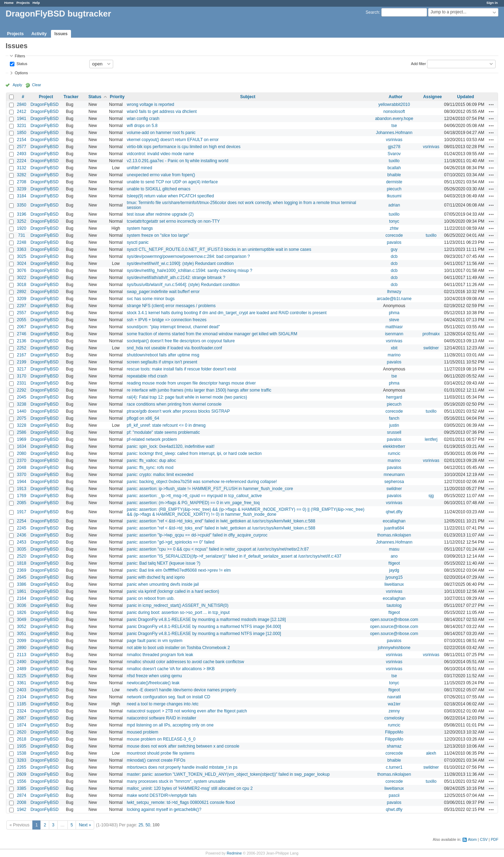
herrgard (394, 397)
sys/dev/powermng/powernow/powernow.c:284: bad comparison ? (188, 256)
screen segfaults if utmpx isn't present (162, 362)
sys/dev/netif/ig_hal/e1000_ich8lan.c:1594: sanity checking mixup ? (190, 271)
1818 (22, 563)
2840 (22, 104)
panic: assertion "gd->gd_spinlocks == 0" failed (171, 542)
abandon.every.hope (394, 119)
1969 (22, 439)
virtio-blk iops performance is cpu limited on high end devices (184, 147)
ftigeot (394, 563)
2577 (22, 147)
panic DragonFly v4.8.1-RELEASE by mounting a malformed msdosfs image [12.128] (206, 620)
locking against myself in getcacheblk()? (164, 810)
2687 (22, 718)
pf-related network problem (152, 439)
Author (396, 97)
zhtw (394, 228)
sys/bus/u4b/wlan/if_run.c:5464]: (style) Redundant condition (183, 285)
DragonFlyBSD (45, 104)
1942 (22, 810)
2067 (22, 327)
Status (21, 63)
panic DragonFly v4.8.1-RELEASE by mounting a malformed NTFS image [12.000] (204, 634)
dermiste (394, 182)
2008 (22, 802)
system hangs (140, 228)
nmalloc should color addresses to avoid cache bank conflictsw (186, 662)
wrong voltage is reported (151, 104)
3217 (22, 369)
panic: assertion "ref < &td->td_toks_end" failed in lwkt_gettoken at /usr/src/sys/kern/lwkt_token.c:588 (221, 521)
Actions (491, 104)
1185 (22, 704)
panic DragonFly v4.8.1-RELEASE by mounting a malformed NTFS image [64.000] (204, 627)
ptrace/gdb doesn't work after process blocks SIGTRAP (178, 411)
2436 (22, 535)
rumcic (394, 453)
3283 (22, 760)
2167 (22, 355)
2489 (22, 669)
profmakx (431, 334)
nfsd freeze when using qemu (154, 676)
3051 (22, 634)
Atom (472, 839)
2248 (22, 242)
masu (394, 549)
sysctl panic (138, 242)
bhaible (394, 175)
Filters (20, 56)
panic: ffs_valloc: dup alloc (151, 461)
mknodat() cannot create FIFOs (156, 760)
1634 (22, 446)
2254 (22, 521)
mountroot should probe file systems (161, 753)
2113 (22, 655)
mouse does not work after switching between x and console (183, 746)
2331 (22, 383)
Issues (61, 34)
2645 (22, 577)
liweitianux (394, 584)
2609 (22, 774)
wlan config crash (143, 119)
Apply (17, 85)
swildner (431, 348)
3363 (22, 249)
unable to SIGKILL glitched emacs (159, 189)
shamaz (394, 746)
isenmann (394, 334)
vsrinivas (394, 140)
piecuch (394, 189)
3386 (22, 584)
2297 (22, 306)
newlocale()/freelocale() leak (153, 683)
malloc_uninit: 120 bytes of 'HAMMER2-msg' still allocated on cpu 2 (190, 788)
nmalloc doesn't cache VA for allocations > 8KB (171, 669)
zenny (394, 711)
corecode (394, 235)
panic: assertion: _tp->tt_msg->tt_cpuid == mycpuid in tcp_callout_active (194, 496)
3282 (22, 175)
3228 (22, 425)
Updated (466, 97)
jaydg (394, 570)
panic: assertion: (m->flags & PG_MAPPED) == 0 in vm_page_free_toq (193, 503)
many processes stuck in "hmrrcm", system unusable (176, 781)
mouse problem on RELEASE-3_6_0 (161, 739)
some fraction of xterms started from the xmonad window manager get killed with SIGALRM (212, 334)
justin (394, 425)
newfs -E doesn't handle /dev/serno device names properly (182, 690)
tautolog (394, 605)
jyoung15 (394, 577)
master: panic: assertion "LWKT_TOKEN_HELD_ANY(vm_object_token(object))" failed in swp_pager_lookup (228, 774)
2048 (22, 468)
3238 (22, 404)
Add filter (418, 63)
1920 (22, 228)
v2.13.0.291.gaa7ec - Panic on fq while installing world (178, 161)
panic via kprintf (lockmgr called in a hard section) (173, 591)
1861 (22, 591)
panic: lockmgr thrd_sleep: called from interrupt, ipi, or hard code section (194, 453)
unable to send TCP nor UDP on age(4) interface (172, 182)
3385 (22, 788)
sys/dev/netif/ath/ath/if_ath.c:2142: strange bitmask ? (176, 278)
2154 (22, 140)
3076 (22, 271)
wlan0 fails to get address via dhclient (162, 112)
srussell (394, 432)
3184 (22, 196)
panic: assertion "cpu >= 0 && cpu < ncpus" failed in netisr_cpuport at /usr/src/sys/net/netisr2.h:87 (218, 549)
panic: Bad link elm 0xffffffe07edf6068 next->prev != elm (179, 570)
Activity (39, 34)
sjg (431, 496)
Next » (85, 825)
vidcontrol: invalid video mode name (160, 154)
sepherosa (394, 482)
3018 (22, 285)
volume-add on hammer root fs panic (161, 133)
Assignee (432, 97)
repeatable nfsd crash (147, 376)
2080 (22, 453)
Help (36, 3)
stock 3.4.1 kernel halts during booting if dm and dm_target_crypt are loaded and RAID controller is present (227, 313)
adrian (394, 205)
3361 (22, 683)
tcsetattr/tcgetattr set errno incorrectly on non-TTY (173, 221)
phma (394, 313)
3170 (22, 376)
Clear (37, 85)
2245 (22, 528)
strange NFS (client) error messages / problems (171, 306)
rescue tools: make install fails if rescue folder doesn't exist (182, 369)
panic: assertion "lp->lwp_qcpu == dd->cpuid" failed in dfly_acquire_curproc (197, 535)
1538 (22, 753)
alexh (431, 753)
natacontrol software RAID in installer (161, 718)
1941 (22, 119)
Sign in (492, 3)
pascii (394, 795)
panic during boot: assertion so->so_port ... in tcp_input (178, 612)
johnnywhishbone (394, 648)
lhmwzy (394, 292)
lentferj (431, 439)
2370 (22, 461)
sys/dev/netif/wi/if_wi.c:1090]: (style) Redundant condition (180, 264)
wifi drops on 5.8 (142, 126)
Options (21, 73)
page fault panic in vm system (155, 641)
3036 (22, 605)
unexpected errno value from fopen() (161, 175)
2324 (22, 711)
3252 (22, 221)
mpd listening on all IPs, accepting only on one (170, 725)
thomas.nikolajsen (394, 535)
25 (141, 825)
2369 (22, 570)
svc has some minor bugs (151, 299)
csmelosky (394, 718)
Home (9, 3)
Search (372, 12)
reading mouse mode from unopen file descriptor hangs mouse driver (191, 383)
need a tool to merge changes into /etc (163, 704)
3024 (22, 264)
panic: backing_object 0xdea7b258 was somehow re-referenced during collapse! (202, 482)
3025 (22, 256)
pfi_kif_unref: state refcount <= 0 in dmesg (166, 425)
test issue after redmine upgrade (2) (160, 214)
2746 (22, 334)
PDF (495, 839)
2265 (22, 767)
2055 (22, 320)
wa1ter (394, 704)
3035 (22, 549)
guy (394, 249)
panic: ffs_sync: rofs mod (150, 468)
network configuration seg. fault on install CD (169, 697)
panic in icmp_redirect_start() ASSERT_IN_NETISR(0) (178, 605)
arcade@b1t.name (394, 299)
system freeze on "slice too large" (158, 235)
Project (46, 97)
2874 (22, 795)
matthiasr (394, 327)
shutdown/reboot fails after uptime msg (163, 355)
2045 (22, 397)
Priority (117, 97)
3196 (22, 214)
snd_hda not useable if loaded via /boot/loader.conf (175, 348)
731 (21, 235)
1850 (22, 133)
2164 (22, 598)
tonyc (394, 221)
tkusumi (394, 196)
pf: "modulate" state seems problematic (163, 432)
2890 (22, 648)
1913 (22, 489)
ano (394, 556)
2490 (22, 662)
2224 (22, 161)
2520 (22, 556)
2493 (22, 154)
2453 (22, 542)
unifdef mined (140, 168)
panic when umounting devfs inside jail (163, 584)
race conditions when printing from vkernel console (174, 404)
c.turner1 (394, 767)
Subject (248, 97)
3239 (22, 189)
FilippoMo (394, 732)
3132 (22, 168)
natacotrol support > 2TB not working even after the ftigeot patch (187, 711)
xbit (394, 348)
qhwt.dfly (394, 512)
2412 (22, 112)
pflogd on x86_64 (143, 418)
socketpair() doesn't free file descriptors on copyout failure (181, 341)
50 (148, 825)
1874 (22, 725)
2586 (22, 432)
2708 (22, 182)
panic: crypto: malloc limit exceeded (160, 475)
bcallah (394, 168)
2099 (22, 641)
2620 (22, 732)
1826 (22, 612)
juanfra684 (394, 528)
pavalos (394, 242)
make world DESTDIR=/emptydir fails (162, 795)
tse (394, 126)
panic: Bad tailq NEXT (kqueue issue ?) (164, 563)
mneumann (394, 475)
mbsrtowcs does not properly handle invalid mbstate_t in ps (182, 767)
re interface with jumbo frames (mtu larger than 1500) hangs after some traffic (199, 390)
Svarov (394, 154)
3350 (22, 205)
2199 (22, 362)
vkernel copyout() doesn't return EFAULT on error (173, 140)
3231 (22, 126)
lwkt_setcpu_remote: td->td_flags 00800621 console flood (181, 802)
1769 (22, 496)
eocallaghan (394, 521)
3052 (22, 627)
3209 (22, 299)
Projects (23, 3)
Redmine (234, 853)
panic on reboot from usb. (151, 598)
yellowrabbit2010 (394, 104)
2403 (22, 690)
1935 (22, 746)
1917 (22, 512)
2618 (22, 739)
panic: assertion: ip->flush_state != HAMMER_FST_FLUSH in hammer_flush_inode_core (210, 489)
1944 (22, 482)
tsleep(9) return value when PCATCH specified (170, 196)
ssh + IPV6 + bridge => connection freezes (167, 320)
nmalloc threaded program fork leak (160, 655)
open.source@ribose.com (394, 620)
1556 (22, 781)
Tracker (71, 97)
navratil (394, 697)
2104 (22, 697)
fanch (394, 418)
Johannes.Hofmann (394, 133)
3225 (22, 676)
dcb (394, 256)
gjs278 (394, 147)
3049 (22, 620)
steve (394, 320)
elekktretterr (394, 446)
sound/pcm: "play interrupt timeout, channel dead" (173, 327)
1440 (22, 411)
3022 (22, 278)
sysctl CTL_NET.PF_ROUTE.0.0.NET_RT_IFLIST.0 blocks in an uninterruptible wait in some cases (219, 249)
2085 (22, 503)
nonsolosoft (394, 112)
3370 (22, 475)
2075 (22, 418)
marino (394, 355)
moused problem (143, 732)
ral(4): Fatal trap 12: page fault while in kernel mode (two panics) (187, 397)
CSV (484, 839)
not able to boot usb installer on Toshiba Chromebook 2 (178, 648)
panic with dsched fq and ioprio (156, 577)
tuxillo (394, 161)
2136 (22, 341)
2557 (22, 313)
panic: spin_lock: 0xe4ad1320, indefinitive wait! (171, 446)
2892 (22, 292)
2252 (22, 348)
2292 (22, 390)
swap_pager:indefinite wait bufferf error (163, 292)
